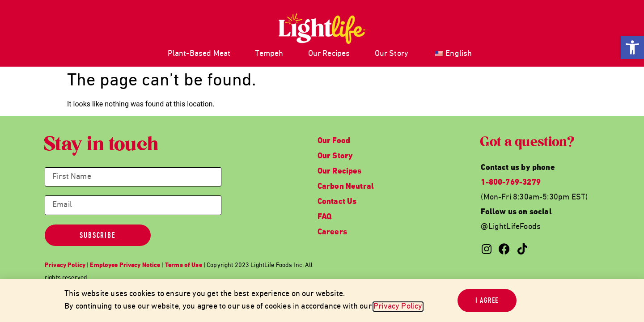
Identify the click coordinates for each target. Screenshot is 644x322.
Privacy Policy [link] (398, 307)
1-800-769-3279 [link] (511, 183)
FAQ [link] (325, 217)
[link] (632, 47)
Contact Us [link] (337, 202)
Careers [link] (332, 232)
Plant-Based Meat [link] (199, 54)
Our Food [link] (334, 141)
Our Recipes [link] (329, 54)
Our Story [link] (392, 54)
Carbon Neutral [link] (346, 187)
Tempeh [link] (269, 54)
